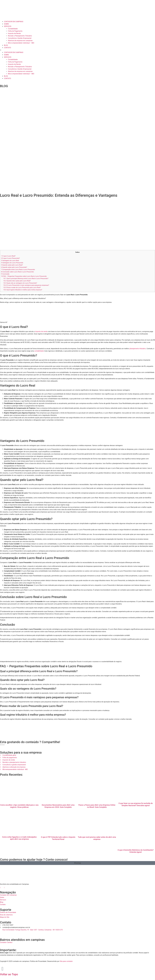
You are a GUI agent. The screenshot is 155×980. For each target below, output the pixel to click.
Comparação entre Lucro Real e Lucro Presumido (18, 270)
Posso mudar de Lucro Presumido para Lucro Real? (22, 287)
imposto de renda (41, 331)
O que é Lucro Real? (8, 256)
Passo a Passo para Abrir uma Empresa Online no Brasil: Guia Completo (97, 806)
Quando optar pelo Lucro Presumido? (14, 267)
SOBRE (6, 24)
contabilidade (39, 351)
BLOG (6, 45)
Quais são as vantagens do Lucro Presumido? (20, 283)
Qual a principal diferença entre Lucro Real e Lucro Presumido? (26, 279)
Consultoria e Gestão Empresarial (20, 38)
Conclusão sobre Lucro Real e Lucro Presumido (17, 272)
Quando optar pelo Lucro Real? (12, 265)
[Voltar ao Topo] (2, 969)
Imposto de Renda (14, 33)
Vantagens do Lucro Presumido (12, 263)
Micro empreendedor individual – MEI (21, 43)
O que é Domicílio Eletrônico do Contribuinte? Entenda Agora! (136, 851)
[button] (77, 50)
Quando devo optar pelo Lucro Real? (17, 281)
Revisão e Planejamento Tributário (20, 36)
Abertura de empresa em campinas (20, 41)
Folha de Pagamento (15, 31)
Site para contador (66, 961)
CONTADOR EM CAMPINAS (14, 22)
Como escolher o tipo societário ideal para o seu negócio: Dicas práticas (19, 806)
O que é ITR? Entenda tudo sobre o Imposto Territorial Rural (58, 838)
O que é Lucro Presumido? (10, 258)
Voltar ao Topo (9, 974)
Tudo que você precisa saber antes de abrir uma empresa (97, 838)
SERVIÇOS (8, 26)
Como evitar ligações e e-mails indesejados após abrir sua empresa (19, 838)
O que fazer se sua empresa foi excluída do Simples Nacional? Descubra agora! (136, 804)
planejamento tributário (138, 349)
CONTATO (7, 48)
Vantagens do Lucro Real (10, 261)
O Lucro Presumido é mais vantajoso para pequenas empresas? (26, 285)
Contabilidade (13, 29)
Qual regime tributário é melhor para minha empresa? (23, 290)
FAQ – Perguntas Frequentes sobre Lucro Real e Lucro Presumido (24, 276)
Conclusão (5, 274)
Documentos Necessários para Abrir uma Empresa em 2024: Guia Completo (58, 806)
